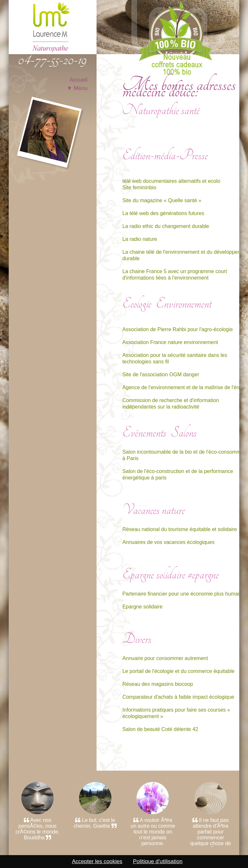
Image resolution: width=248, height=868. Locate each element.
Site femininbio (139, 187)
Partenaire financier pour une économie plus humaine (184, 594)
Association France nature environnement (170, 342)
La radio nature (140, 239)
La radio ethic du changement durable (166, 226)
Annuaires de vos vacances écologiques (169, 542)
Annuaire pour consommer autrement (165, 658)
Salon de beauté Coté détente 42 (160, 729)
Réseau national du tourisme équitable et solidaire (180, 529)
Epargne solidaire (143, 607)
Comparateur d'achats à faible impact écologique (178, 697)
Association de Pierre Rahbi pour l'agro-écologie (178, 329)
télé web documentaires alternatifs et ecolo (171, 181)
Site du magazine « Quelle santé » (162, 200)
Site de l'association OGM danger (161, 375)
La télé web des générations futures (163, 213)
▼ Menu (77, 88)
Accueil (79, 80)
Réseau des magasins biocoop (158, 684)
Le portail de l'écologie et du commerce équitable (178, 671)
